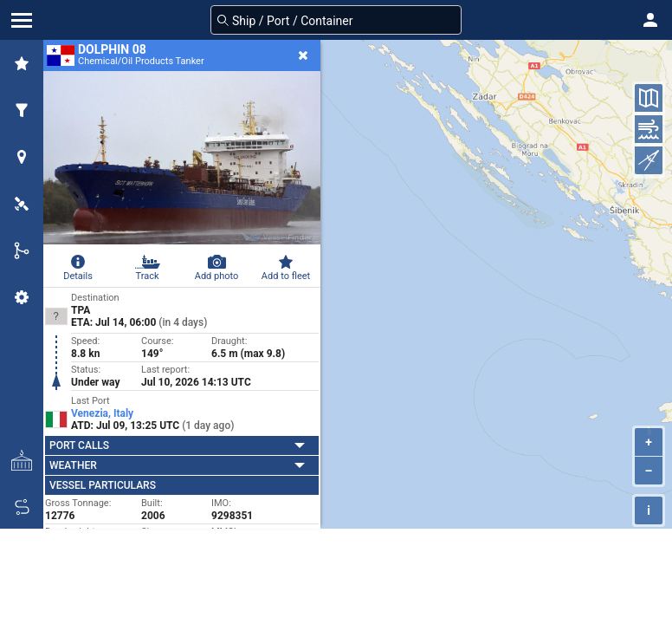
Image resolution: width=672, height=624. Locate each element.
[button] (650, 20)
